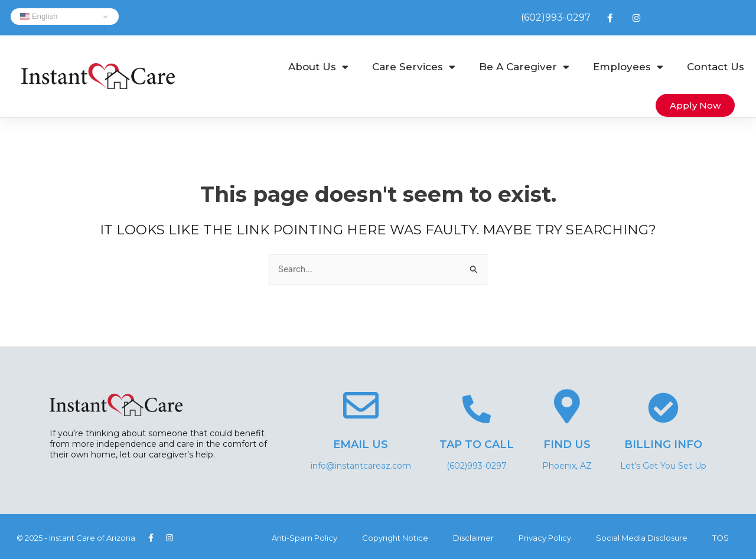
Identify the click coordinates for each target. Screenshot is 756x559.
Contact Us (716, 67)
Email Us (361, 444)
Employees (628, 67)
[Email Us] (361, 406)
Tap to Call (477, 444)
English (39, 17)
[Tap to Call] (477, 409)
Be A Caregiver (524, 67)
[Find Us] (567, 406)
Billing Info (663, 444)
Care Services (414, 67)
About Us (318, 67)
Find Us (567, 444)
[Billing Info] (663, 408)
